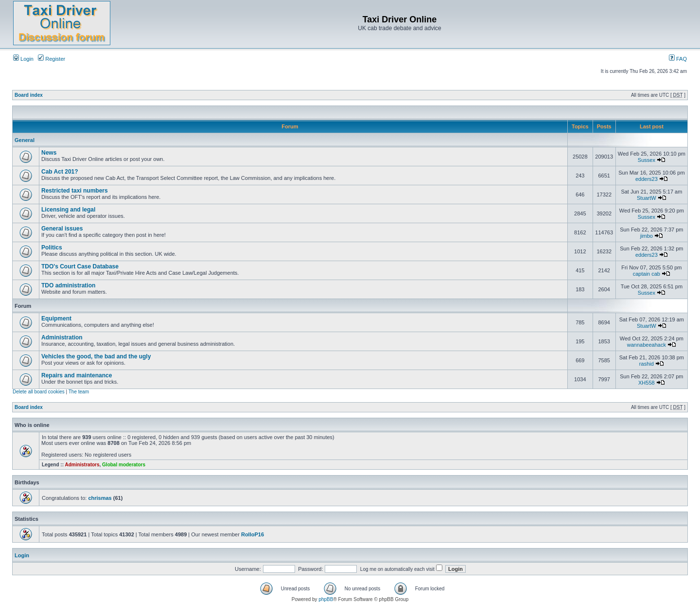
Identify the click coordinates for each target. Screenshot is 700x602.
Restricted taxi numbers (75, 191)
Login (23, 59)
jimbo (647, 236)
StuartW (647, 198)
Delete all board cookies (39, 392)
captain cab (647, 274)
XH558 (647, 383)
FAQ (678, 59)
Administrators (82, 465)
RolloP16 (253, 534)
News (49, 153)
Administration (62, 337)
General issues (62, 229)
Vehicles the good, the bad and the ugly (96, 356)
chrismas (100, 498)
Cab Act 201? (60, 172)
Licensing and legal (68, 210)
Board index (29, 95)
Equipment (56, 319)
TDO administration (68, 285)
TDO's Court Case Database (80, 266)
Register (52, 59)
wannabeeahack (647, 345)
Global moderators (124, 465)
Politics (52, 248)
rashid (647, 364)
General (25, 140)
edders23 (647, 179)
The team (79, 392)
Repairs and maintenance (77, 375)
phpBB (326, 599)
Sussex (647, 160)
